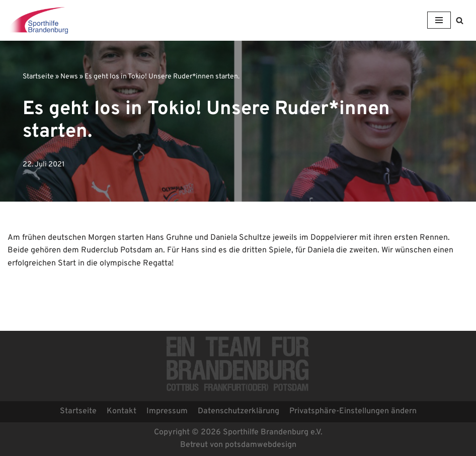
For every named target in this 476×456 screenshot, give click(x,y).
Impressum (167, 411)
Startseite (38, 77)
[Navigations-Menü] (439, 20)
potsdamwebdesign (261, 445)
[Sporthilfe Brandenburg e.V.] (38, 20)
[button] (460, 20)
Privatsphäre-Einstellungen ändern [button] (353, 411)
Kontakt (122, 411)
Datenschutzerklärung (239, 411)
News (69, 77)
